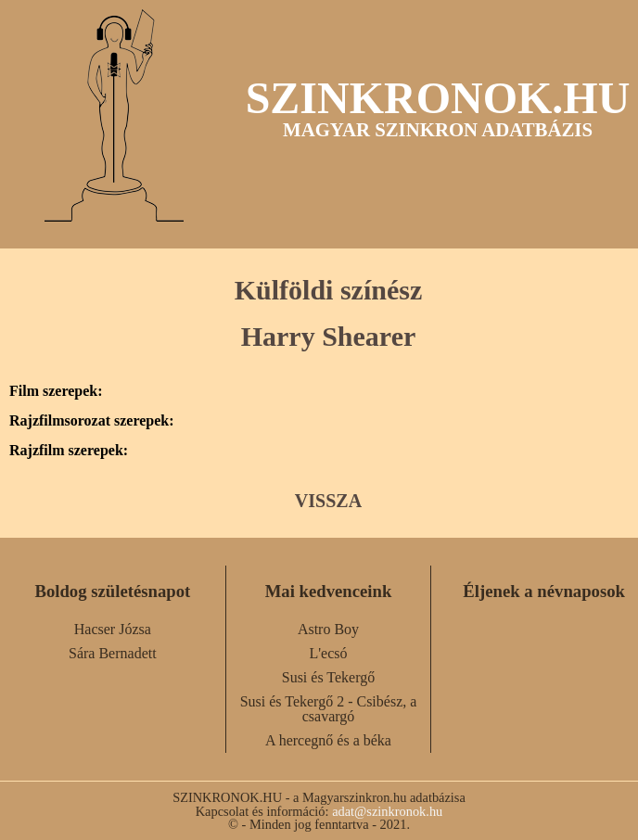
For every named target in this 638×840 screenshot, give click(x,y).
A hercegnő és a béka (328, 740)
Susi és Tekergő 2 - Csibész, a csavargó (329, 709)
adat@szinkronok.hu (387, 811)
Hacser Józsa (113, 629)
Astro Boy (328, 629)
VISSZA (328, 501)
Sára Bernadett (113, 653)
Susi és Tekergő (329, 677)
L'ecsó (328, 653)
